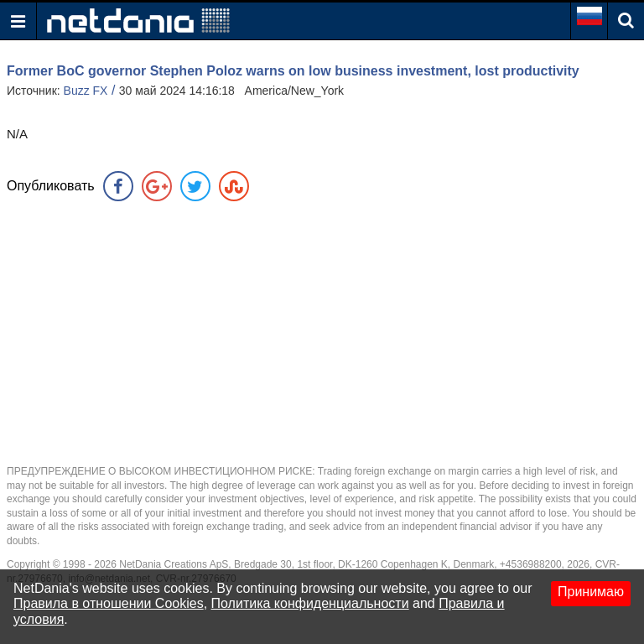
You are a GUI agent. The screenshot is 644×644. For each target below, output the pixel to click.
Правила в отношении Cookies (109, 603)
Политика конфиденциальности (310, 603)
